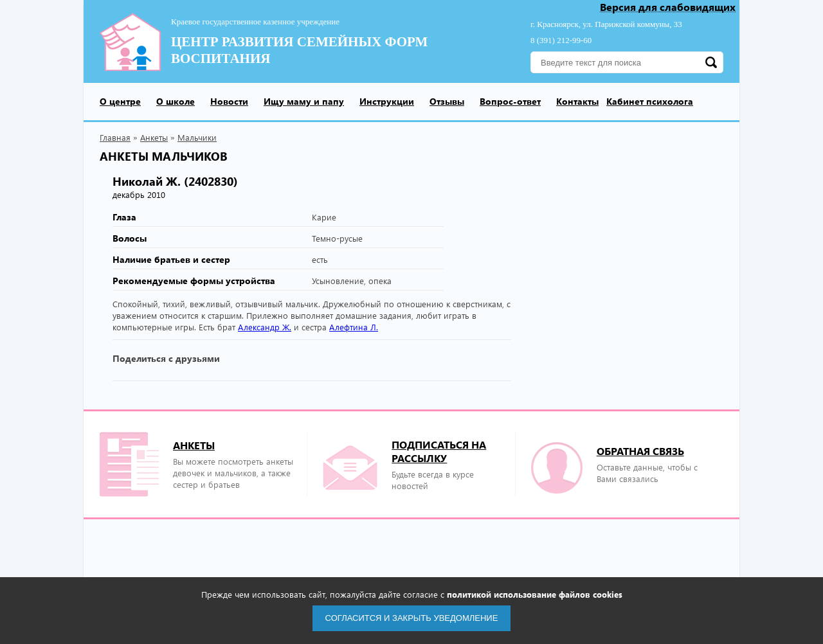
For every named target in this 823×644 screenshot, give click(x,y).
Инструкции (387, 101)
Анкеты (154, 137)
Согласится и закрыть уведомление (412, 618)
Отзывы (447, 101)
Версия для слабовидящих (668, 7)
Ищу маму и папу (304, 101)
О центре (120, 101)
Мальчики (197, 137)
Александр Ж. (265, 327)
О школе (176, 101)
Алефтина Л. (354, 327)
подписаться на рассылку (439, 451)
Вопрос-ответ (510, 101)
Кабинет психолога (650, 101)
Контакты (577, 101)
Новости (229, 101)
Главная (115, 137)
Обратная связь (640, 451)
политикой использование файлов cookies (535, 594)
